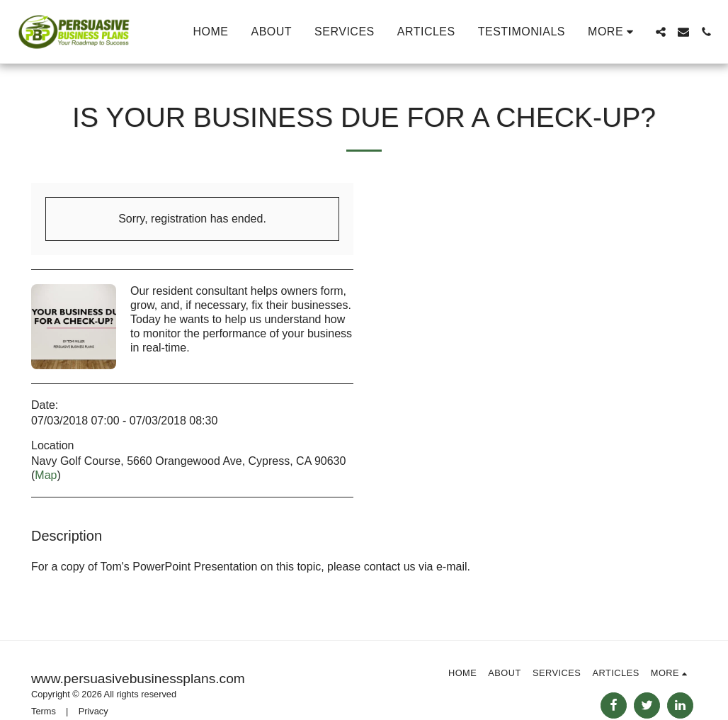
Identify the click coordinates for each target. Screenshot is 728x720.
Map (46, 475)
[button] (661, 32)
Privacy (93, 711)
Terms (44, 711)
